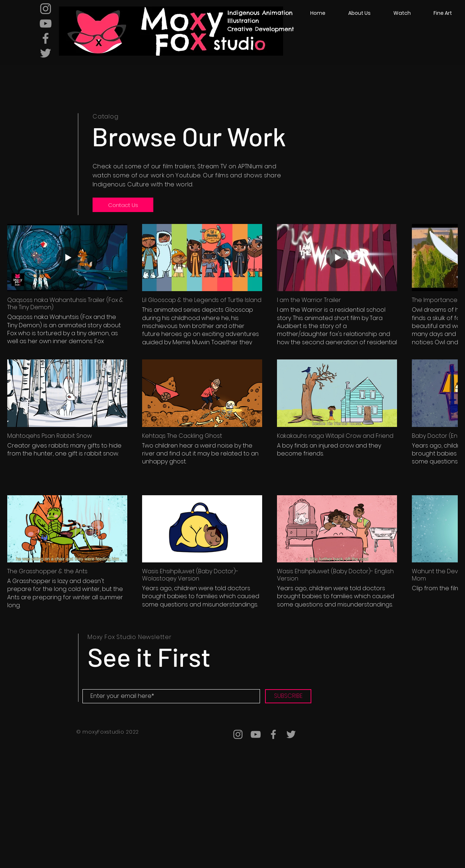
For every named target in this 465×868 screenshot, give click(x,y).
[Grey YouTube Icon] (46, 23)
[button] (402, 13)
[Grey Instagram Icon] (46, 9)
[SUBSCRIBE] (288, 696)
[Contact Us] (123, 205)
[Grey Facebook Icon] (46, 38)
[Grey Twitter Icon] (46, 53)
